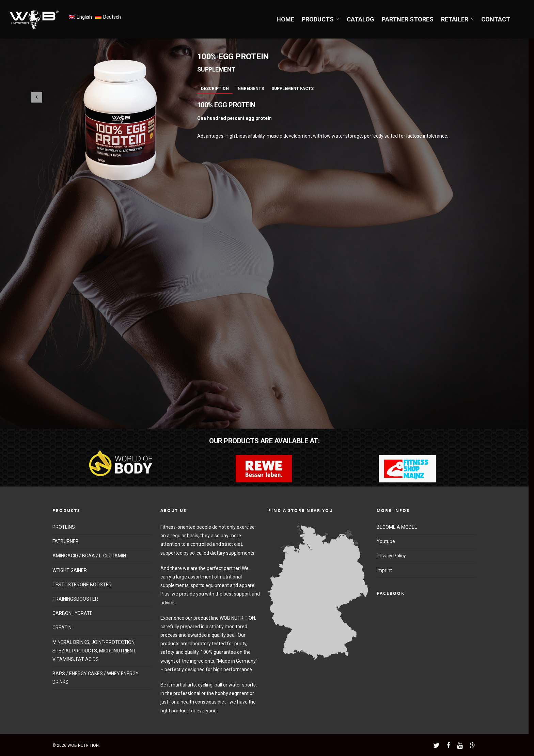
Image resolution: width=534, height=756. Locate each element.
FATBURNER (66, 541)
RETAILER (458, 19)
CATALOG (360, 19)
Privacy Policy (391, 556)
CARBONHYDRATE (73, 613)
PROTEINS (64, 527)
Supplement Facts (293, 89)
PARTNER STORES (408, 19)
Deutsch (112, 17)
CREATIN (62, 628)
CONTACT (496, 19)
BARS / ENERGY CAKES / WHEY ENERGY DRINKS (96, 678)
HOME (285, 19)
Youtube (386, 541)
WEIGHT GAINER (70, 570)
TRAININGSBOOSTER (75, 599)
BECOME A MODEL (397, 527)
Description (215, 89)
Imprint (384, 570)
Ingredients (250, 89)
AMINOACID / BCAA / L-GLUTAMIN (89, 556)
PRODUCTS (321, 19)
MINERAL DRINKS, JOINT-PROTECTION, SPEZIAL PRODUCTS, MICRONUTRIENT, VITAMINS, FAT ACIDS (95, 651)
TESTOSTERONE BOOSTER (82, 585)
